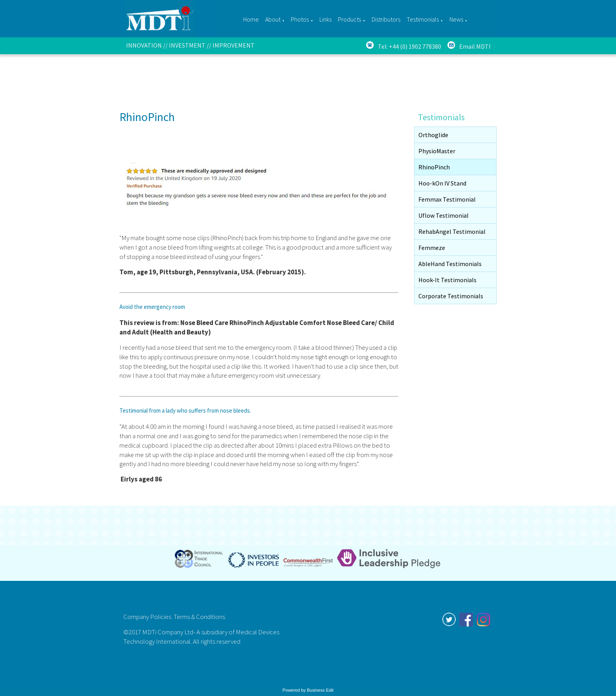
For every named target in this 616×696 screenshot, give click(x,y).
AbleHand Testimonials (450, 264)
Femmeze (432, 248)
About (273, 19)
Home (251, 19)
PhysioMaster (437, 151)
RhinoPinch (434, 167)
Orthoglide (433, 135)
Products (349, 19)
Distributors (386, 19)
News (456, 19)
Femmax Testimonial (447, 199)
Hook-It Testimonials (447, 280)
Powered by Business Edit (308, 690)
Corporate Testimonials (451, 296)
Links (325, 19)
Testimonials (423, 19)
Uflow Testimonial (444, 215)
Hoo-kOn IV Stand (442, 183)
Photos (300, 19)
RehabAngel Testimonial (452, 231)
